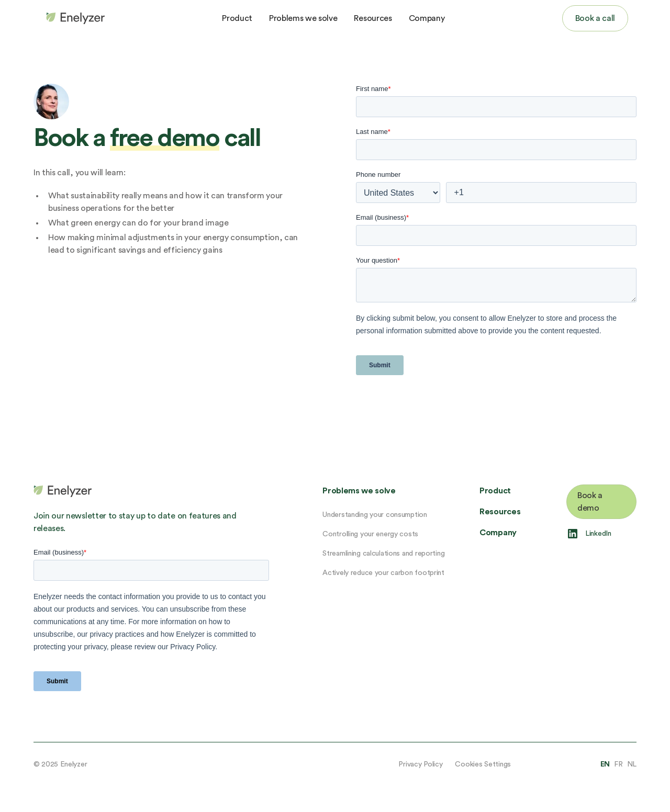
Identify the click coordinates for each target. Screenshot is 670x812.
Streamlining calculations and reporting (383, 554)
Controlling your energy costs (370, 534)
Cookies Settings (483, 764)
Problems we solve (303, 18)
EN (605, 764)
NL (632, 764)
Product (237, 18)
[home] (73, 18)
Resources (373, 18)
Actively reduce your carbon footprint (383, 573)
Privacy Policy (420, 764)
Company (427, 18)
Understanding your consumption (375, 515)
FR (618, 764)
